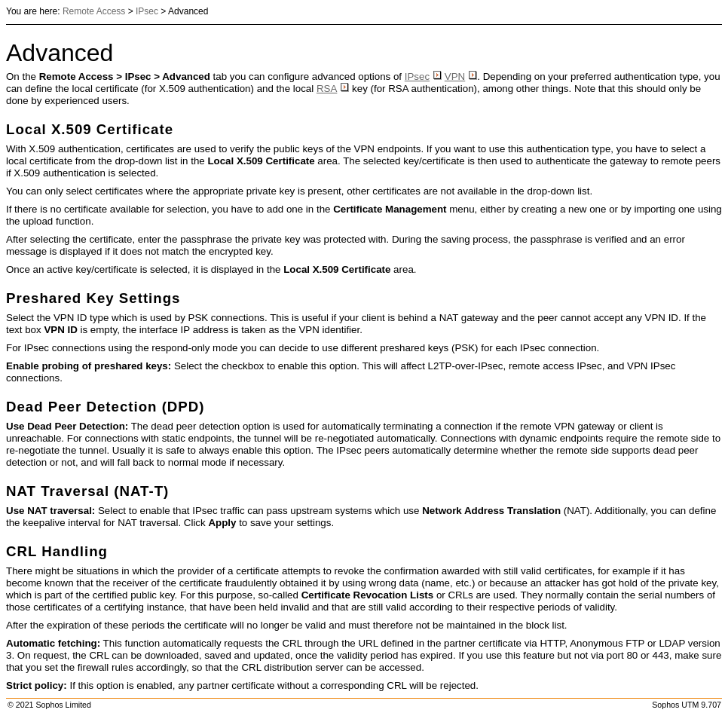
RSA (333, 89)
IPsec (147, 11)
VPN (461, 76)
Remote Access (94, 11)
